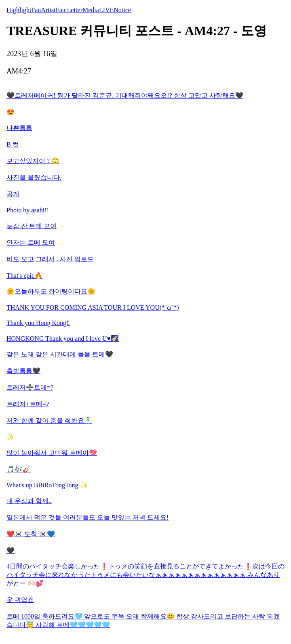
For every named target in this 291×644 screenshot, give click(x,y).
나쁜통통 (19, 128)
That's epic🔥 (24, 276)
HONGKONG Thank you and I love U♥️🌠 (63, 339)
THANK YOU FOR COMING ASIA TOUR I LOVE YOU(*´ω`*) (93, 307)
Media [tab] (91, 10)
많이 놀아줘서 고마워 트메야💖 (52, 453)
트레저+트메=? (28, 404)
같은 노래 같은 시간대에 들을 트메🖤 (60, 354)
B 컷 (13, 144)
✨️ (11, 437)
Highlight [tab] (19, 10)
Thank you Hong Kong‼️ (38, 323)
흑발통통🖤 (23, 371)
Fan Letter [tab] (69, 10)
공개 (13, 194)
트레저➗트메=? (30, 387)
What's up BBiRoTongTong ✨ (47, 485)
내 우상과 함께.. (29, 501)
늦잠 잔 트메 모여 (32, 226)
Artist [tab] (48, 10)
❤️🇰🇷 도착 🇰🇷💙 (31, 534)
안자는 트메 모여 (31, 242)
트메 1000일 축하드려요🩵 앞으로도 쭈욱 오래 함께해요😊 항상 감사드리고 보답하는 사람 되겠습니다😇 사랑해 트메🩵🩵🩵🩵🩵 (143, 621)
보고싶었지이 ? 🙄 (33, 161)
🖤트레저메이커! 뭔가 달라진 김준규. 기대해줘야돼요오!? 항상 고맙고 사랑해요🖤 (125, 95)
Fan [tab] (36, 10)
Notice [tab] (122, 10)
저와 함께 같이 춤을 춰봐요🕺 (49, 421)
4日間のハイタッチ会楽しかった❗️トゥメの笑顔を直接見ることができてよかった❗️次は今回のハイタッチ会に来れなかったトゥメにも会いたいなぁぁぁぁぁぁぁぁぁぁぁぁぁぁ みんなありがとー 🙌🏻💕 (145, 575)
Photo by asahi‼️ (27, 210)
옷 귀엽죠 (20, 600)
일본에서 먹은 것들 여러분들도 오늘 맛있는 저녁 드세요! (88, 517)
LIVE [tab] (106, 10)
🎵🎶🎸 (19, 469)
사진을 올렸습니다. (34, 177)
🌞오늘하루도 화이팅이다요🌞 (51, 291)
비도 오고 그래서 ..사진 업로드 (50, 259)
